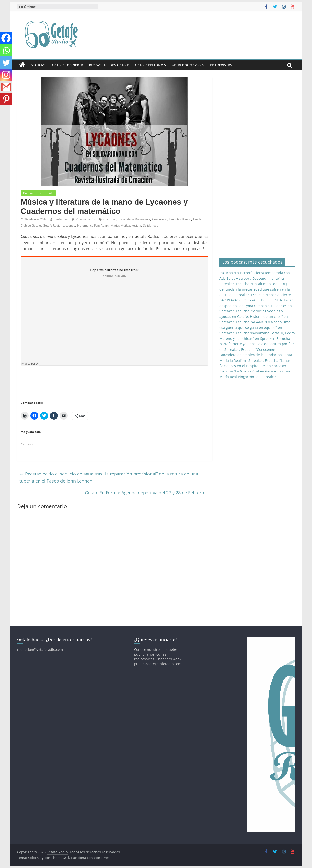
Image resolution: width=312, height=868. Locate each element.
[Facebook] (6, 38)
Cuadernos (160, 219)
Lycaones (69, 225)
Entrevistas (221, 65)
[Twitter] (6, 62)
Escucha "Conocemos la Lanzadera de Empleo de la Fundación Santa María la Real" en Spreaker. (256, 355)
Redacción (62, 219)
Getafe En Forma (150, 65)
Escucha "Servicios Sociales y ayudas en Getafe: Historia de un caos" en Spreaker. (254, 317)
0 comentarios (84, 219)
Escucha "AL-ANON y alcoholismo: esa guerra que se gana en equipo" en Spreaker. (255, 328)
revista (136, 225)
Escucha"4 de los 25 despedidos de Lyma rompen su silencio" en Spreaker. (256, 306)
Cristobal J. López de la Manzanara (127, 219)
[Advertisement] (109, 382)
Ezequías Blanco (180, 219)
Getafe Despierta (68, 65)
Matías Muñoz (120, 225)
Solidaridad (151, 225)
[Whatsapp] (6, 50)
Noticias (39, 65)
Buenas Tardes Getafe (109, 65)
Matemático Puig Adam (93, 225)
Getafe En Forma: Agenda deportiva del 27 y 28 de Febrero (147, 493)
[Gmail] (6, 87)
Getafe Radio (52, 225)
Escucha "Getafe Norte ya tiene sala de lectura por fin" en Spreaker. (257, 344)
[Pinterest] (6, 99)
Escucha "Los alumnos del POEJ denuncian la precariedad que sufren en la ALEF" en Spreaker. (255, 289)
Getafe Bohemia (186, 65)
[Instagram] (6, 75)
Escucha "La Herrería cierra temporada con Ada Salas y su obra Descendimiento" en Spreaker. (255, 278)
